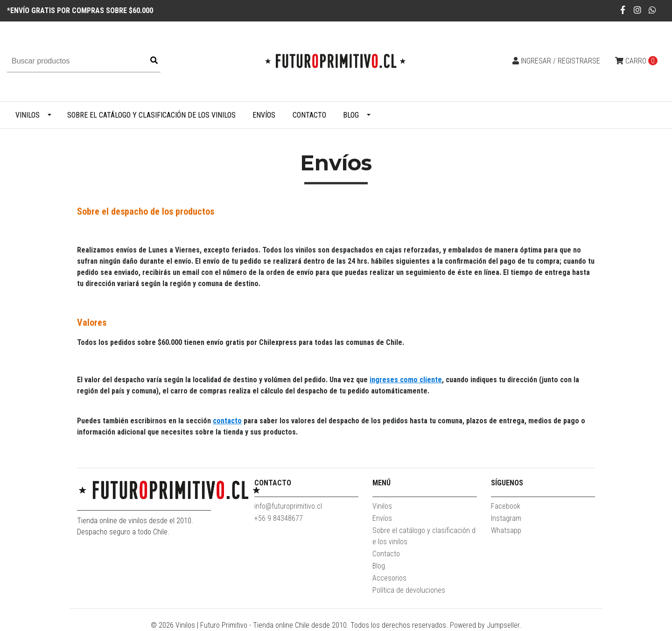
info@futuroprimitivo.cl (288, 506)
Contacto (309, 115)
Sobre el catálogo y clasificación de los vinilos (151, 115)
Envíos (264, 115)
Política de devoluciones (409, 590)
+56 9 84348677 (279, 518)
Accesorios (389, 578)
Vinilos (28, 115)
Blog (351, 115)
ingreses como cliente (406, 380)
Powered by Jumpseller (485, 625)
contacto (227, 421)
